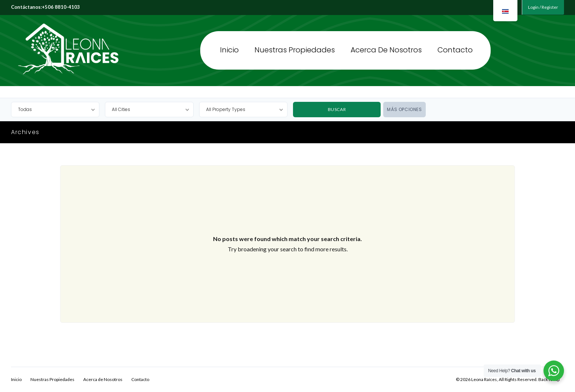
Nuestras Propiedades (295, 48)
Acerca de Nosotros (386, 48)
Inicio (229, 48)
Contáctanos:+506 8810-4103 (45, 7)
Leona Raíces (54, 50)
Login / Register (543, 7)
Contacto (455, 48)
